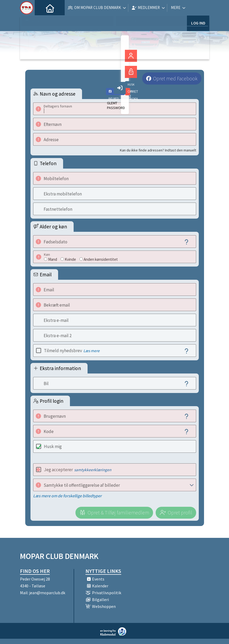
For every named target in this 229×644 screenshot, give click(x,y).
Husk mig (53, 446)
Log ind (198, 8)
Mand (53, 259)
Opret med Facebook (175, 78)
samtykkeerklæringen (93, 470)
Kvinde (70, 259)
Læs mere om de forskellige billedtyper (67, 496)
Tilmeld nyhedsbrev (72, 351)
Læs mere (91, 351)
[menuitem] (43, 8)
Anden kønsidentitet (101, 259)
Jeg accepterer (78, 470)
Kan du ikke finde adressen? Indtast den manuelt (158, 150)
